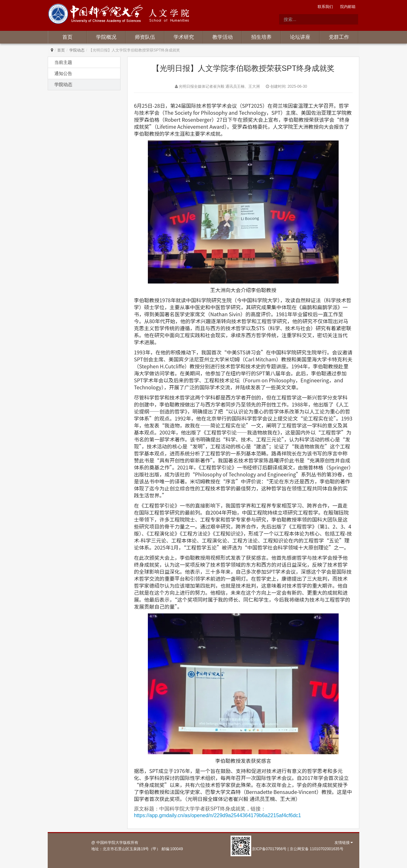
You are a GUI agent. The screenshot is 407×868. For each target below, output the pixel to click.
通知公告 (63, 73)
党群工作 (339, 37)
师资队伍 (145, 37)
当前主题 (63, 62)
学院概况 (106, 37)
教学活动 (223, 37)
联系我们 (325, 7)
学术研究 (184, 37)
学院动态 (77, 50)
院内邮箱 (348, 7)
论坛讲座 (300, 37)
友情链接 (344, 843)
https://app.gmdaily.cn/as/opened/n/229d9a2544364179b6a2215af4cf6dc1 (217, 815)
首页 (67, 37)
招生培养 (261, 37)
